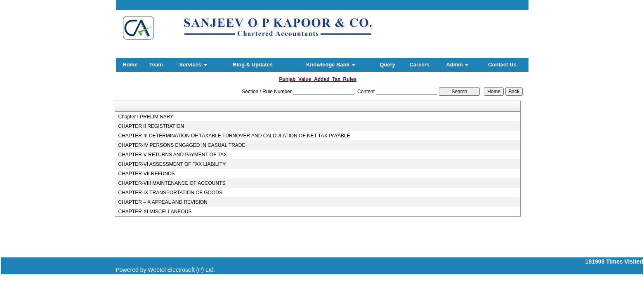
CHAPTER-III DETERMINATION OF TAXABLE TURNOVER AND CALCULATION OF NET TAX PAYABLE (234, 136)
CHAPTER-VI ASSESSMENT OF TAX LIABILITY (172, 164)
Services (193, 65)
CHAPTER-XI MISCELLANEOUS (155, 212)
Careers (420, 65)
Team (156, 65)
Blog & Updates (253, 65)
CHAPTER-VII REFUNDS (146, 174)
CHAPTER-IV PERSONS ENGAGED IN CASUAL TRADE (182, 145)
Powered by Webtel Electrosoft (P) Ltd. (166, 270)
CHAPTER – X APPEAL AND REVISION (163, 202)
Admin (457, 65)
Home (130, 65)
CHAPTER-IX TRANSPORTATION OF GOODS (170, 193)
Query (387, 65)
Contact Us (502, 65)
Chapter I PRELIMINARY (146, 117)
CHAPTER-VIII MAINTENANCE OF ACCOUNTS (172, 183)
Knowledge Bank (330, 65)
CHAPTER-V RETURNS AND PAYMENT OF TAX (172, 155)
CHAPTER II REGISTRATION (151, 126)
